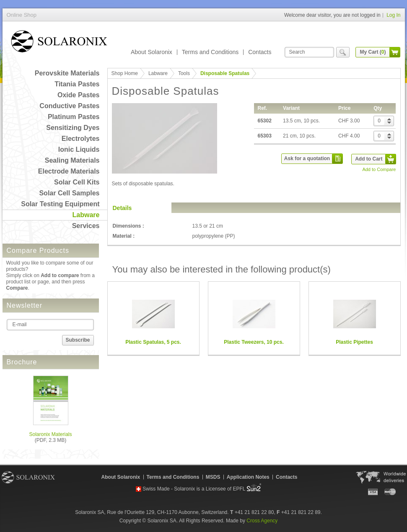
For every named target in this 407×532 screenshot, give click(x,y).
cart (395, 52)
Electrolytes (81, 139)
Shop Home (125, 73)
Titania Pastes (77, 84)
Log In (393, 15)
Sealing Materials (72, 160)
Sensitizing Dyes (73, 128)
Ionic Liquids (79, 149)
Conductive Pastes (69, 106)
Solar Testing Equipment (60, 204)
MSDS (213, 477)
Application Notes (248, 477)
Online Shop (59, 43)
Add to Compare (379, 169)
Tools (184, 73)
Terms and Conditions (210, 52)
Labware (86, 215)
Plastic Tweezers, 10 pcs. (254, 342)
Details (122, 208)
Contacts (260, 52)
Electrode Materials (69, 171)
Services (86, 226)
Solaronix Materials (50, 434)
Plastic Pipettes (354, 342)
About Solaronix (152, 52)
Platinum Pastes (74, 117)
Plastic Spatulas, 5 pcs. (153, 342)
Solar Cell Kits (77, 182)
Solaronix (28, 477)
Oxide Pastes (79, 95)
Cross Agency (262, 521)
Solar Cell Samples (69, 193)
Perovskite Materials (67, 73)
